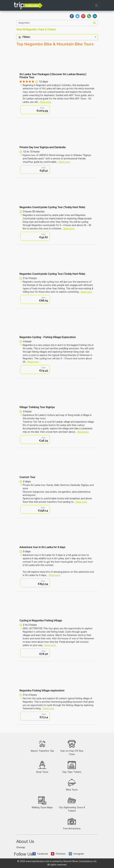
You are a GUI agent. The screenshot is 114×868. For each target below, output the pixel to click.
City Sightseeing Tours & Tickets (72, 804)
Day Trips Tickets (72, 767)
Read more (45, 102)
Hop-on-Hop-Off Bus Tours (72, 748)
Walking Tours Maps (42, 803)
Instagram (76, 854)
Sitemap (21, 848)
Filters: (24, 37)
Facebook (40, 854)
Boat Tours (42, 767)
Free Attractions (72, 824)
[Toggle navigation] (96, 5)
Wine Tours (72, 785)
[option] (35, 110)
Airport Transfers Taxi (42, 746)
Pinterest (58, 854)
